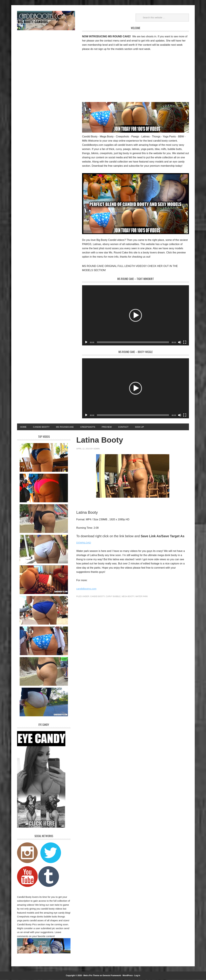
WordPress (128, 976)
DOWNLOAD (84, 543)
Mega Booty (128, 597)
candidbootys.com (87, 589)
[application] (136, 315)
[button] (136, 315)
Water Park (142, 597)
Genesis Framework (112, 976)
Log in (137, 976)
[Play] (86, 342)
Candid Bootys (46, 21)
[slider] (133, 342)
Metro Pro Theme (91, 976)
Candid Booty (98, 597)
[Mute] (180, 342)
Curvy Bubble (113, 597)
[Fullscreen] (185, 342)
